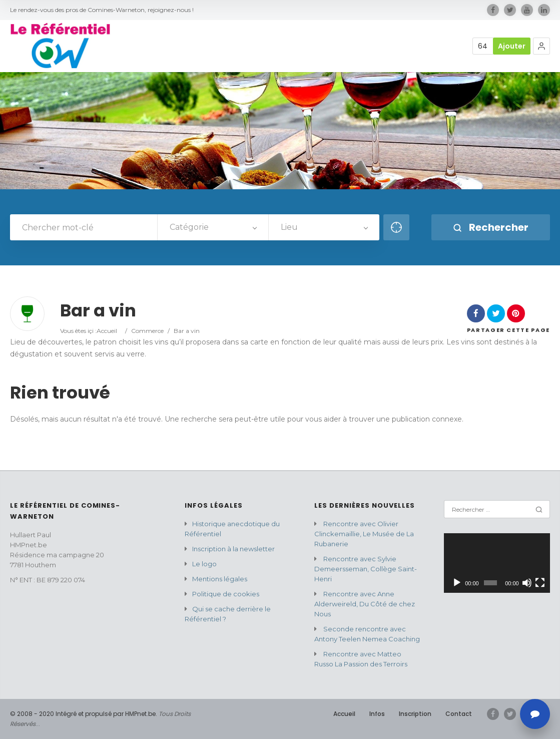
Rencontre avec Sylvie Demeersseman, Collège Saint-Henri (366, 569)
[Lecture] (457, 583)
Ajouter (512, 46)
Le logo (204, 564)
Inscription (415, 714)
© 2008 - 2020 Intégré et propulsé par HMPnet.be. (84, 714)
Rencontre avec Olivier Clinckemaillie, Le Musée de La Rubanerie (364, 534)
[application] (497, 563)
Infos (377, 714)
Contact (459, 714)
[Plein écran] (540, 583)
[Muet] (527, 583)
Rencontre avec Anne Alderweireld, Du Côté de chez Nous (365, 604)
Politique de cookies (226, 594)
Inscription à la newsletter (233, 549)
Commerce (147, 331)
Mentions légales (220, 579)
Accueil (107, 331)
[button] (541, 46)
